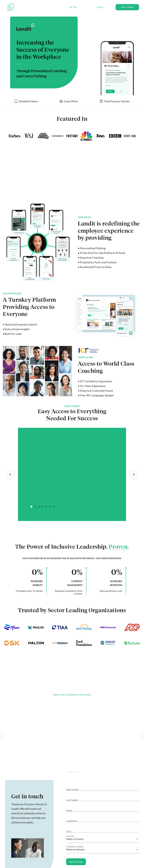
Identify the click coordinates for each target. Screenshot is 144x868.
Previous (10, 474)
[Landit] (11, 9)
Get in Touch (127, 7)
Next (134, 474)
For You (73, 7)
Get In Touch (76, 862)
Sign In (100, 7)
